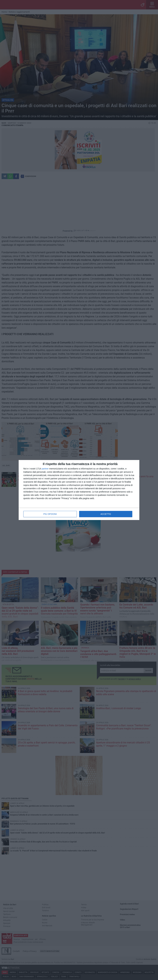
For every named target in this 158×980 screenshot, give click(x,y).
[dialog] (79, 490)
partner (45, 469)
